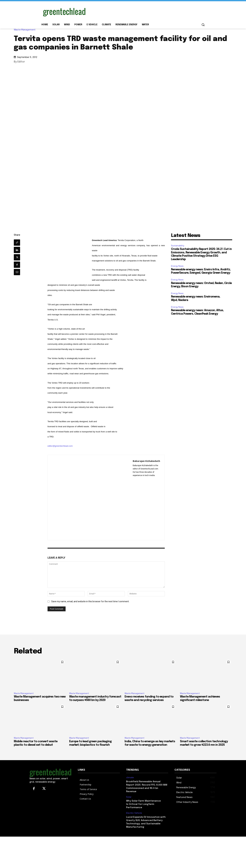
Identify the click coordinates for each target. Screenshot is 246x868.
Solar (129, 797)
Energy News (177, 266)
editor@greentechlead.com (60, 446)
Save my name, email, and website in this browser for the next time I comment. (90, 601)
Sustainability (178, 246)
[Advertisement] (147, 11)
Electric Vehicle (134, 813)
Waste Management (25, 30)
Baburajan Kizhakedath (146, 461)
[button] (203, 25)
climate (130, 777)
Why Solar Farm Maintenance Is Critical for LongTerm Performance (143, 804)
